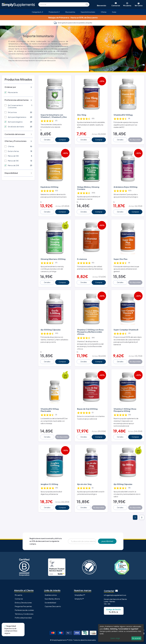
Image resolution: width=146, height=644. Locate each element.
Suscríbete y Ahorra (52, 599)
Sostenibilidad (50, 603)
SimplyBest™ (80, 595)
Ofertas (104, 12)
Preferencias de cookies (24, 610)
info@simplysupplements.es (115, 595)
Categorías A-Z (37, 12)
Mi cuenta (18, 595)
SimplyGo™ (79, 599)
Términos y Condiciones (24, 614)
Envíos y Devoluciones (23, 603)
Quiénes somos (51, 595)
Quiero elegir (115, 638)
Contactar (19, 599)
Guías (114, 12)
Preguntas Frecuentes (23, 606)
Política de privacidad (23, 618)
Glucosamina (70, 12)
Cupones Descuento (53, 606)
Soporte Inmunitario (88, 12)
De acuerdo (136, 638)
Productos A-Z (54, 12)
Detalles (47, 140)
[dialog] (121, 633)
